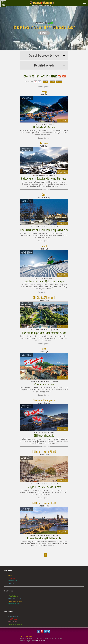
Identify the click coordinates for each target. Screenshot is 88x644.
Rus (3, 5)
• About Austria (13, 581)
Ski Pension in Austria (44, 436)
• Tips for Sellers (13, 617)
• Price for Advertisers (15, 624)
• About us (12, 578)
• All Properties (13, 622)
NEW (45, 82)
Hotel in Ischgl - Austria (44, 127)
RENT (59, 82)
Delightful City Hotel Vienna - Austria (44, 487)
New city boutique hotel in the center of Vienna (44, 333)
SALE (53, 82)
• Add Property (13, 619)
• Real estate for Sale (15, 599)
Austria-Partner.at (40, 641)
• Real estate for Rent (15, 601)
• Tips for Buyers (13, 596)
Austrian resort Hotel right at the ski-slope (44, 281)
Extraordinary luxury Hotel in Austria (44, 538)
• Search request (14, 604)
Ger (3, 2)
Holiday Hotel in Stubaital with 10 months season (44, 179)
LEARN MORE (44, 33)
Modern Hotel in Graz (44, 384)
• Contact (11, 583)
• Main (10, 576)
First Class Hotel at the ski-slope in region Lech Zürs (44, 230)
